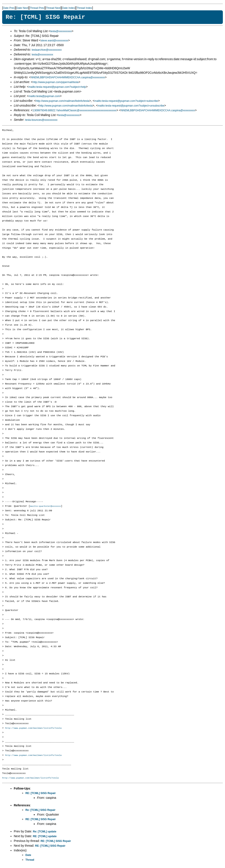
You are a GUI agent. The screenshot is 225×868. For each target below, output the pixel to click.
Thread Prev (37, 8)
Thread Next (53, 8)
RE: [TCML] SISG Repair (41, 794)
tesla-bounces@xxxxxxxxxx (41, 120)
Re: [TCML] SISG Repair (40, 811)
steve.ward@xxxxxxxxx (54, 41)
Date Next (22, 8)
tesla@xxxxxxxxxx (61, 31)
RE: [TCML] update (45, 837)
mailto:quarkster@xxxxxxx (46, 506)
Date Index (69, 8)
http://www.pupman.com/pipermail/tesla (56, 82)
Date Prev (9, 8)
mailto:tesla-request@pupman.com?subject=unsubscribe (131, 106)
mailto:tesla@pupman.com (44, 96)
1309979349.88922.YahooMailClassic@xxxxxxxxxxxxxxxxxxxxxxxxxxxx (75, 110)
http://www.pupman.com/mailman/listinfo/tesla (62, 101)
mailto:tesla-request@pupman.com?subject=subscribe (126, 101)
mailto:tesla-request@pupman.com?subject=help (57, 87)
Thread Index (84, 8)
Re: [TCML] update (45, 832)
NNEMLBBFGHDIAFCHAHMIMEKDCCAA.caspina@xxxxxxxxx (68, 77)
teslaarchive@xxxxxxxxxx (47, 50)
